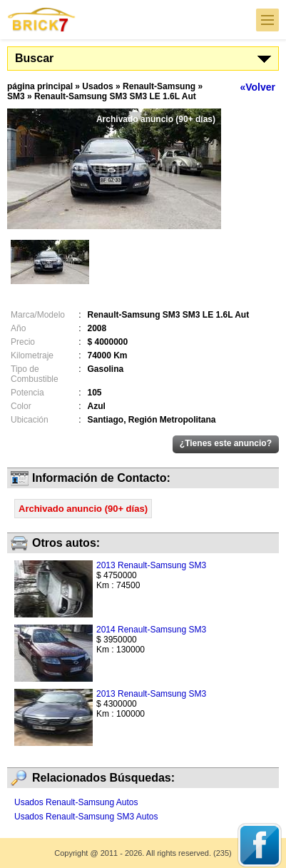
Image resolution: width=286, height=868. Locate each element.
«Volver (257, 87)
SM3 (16, 96)
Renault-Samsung (159, 86)
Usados (97, 86)
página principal (40, 86)
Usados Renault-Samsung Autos (76, 802)
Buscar (34, 58)
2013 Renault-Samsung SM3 (151, 565)
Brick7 (42, 20)
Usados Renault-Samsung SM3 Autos (86, 817)
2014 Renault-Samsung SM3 (151, 630)
